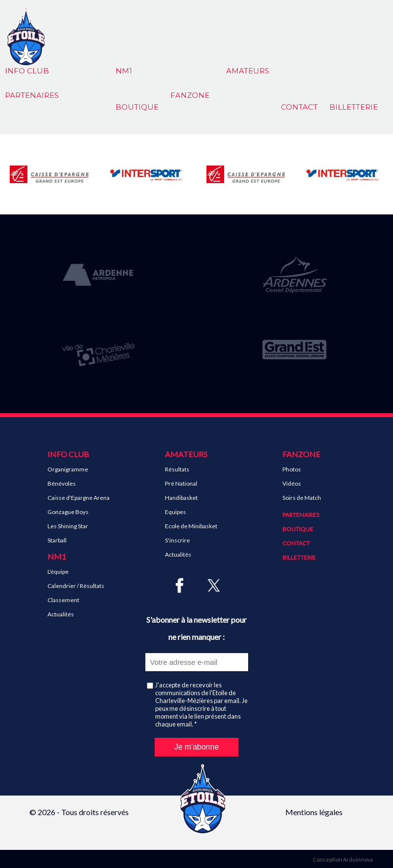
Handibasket (181, 498)
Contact (299, 107)
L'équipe (58, 572)
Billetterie (354, 107)
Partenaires (301, 515)
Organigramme (68, 469)
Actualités (61, 614)
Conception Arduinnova (343, 859)
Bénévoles (62, 483)
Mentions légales (314, 812)
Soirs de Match (302, 498)
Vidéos (292, 483)
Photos (292, 469)
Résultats (177, 469)
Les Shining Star (68, 526)
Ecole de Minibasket (191, 526)
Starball (57, 540)
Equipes (175, 512)
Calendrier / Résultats (76, 586)
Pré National (181, 483)
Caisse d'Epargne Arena (79, 498)
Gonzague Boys (68, 512)
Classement (63, 600)
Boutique (137, 107)
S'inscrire (177, 540)
